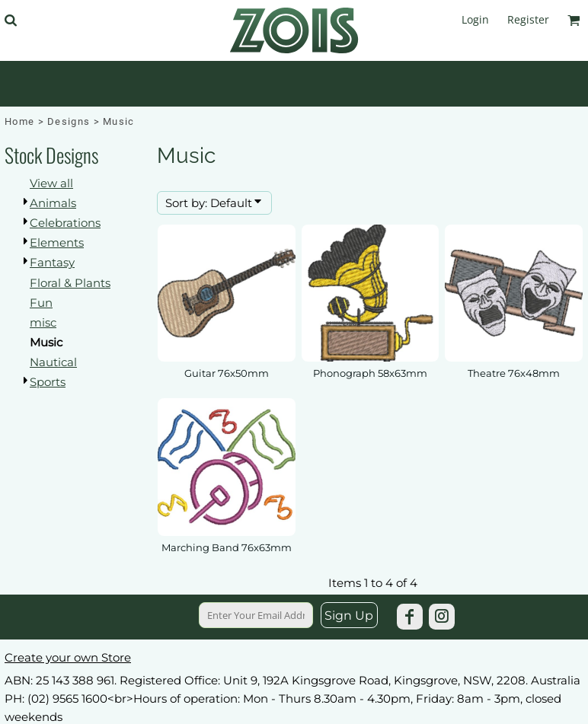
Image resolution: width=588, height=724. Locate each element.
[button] (10, 20)
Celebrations (65, 223)
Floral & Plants (70, 283)
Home (19, 121)
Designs (69, 121)
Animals (53, 203)
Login (475, 19)
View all (51, 183)
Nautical (53, 362)
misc (43, 322)
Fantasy (52, 262)
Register (528, 19)
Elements (57, 242)
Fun (41, 303)
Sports (48, 382)
